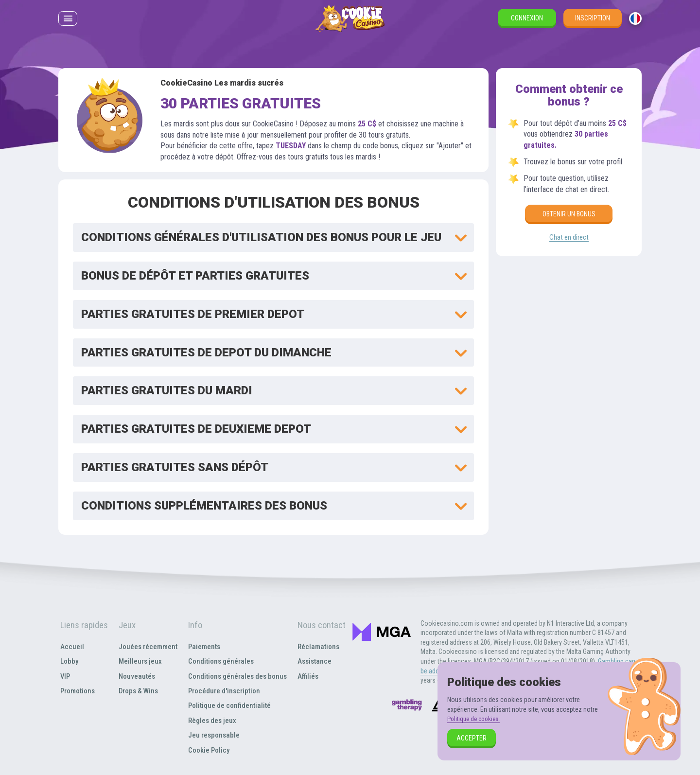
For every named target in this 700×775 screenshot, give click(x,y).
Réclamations (320, 646)
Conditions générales (220, 661)
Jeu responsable (213, 735)
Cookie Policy (208, 750)
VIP (65, 676)
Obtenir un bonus (569, 214)
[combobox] (635, 24)
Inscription (593, 23)
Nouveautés (135, 676)
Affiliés (309, 676)
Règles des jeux (212, 720)
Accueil (71, 646)
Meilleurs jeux (138, 661)
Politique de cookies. (476, 719)
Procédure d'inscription (224, 691)
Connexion (527, 23)
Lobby (69, 661)
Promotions (78, 691)
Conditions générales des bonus (238, 676)
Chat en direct (569, 238)
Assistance (316, 661)
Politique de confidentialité (229, 705)
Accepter (472, 738)
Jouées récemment (147, 646)
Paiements (203, 646)
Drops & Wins (137, 691)
